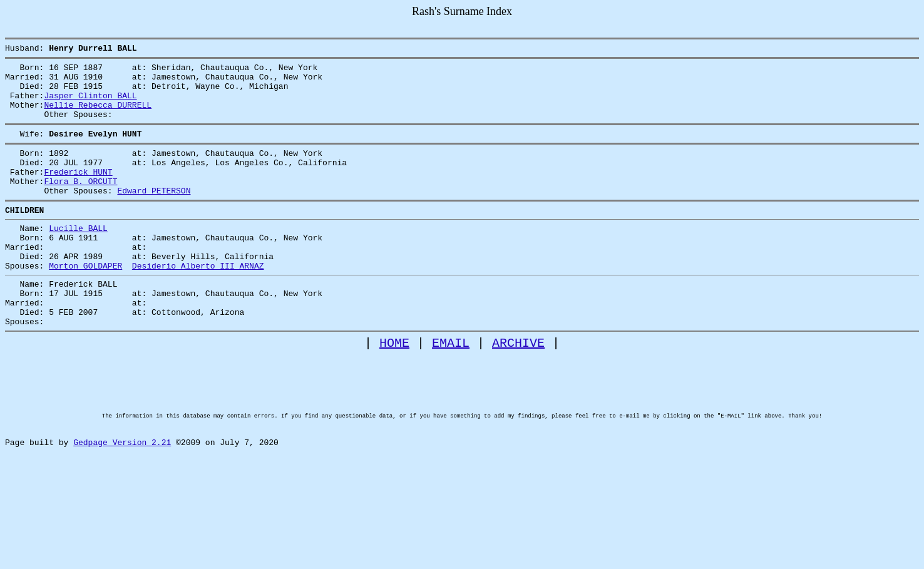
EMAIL (451, 390)
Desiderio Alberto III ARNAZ (198, 301)
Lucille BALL (78, 256)
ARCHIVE (518, 390)
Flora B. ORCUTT (80, 203)
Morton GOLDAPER (85, 301)
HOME (394, 390)
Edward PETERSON (154, 215)
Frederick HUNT (78, 192)
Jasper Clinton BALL (90, 105)
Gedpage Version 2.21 (122, 510)
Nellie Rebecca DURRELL (98, 116)
